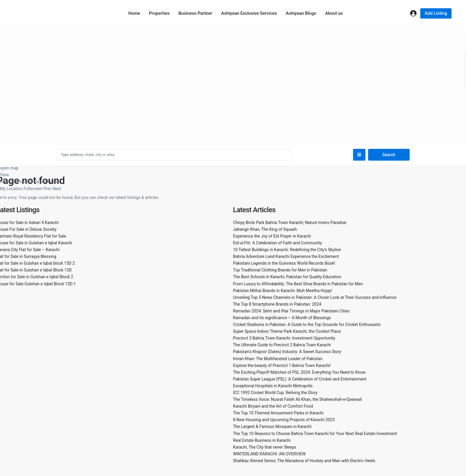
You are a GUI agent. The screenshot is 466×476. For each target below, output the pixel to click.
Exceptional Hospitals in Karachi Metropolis (273, 386)
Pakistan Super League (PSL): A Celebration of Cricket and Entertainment (300, 379)
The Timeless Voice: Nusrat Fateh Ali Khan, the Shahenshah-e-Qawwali (297, 399)
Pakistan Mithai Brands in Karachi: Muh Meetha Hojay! (283, 291)
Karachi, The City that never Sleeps (265, 447)
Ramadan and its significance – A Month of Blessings (282, 318)
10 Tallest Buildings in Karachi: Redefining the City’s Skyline (287, 250)
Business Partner (195, 13)
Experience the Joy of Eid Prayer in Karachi (272, 236)
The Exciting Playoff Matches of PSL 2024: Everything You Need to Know (299, 372)
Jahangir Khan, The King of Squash (265, 229)
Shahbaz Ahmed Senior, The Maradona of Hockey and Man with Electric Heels (304, 461)
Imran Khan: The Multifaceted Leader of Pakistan (278, 359)
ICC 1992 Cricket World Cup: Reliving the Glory (275, 393)
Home (134, 13)
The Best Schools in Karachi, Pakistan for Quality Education (287, 277)
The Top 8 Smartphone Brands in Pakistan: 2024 (277, 304)
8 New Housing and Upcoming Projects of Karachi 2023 (284, 420)
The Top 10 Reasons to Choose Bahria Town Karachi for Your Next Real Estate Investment (315, 434)
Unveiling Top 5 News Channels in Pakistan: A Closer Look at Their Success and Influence (315, 297)
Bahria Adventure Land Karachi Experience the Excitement (286, 256)
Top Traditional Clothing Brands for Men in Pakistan (280, 270)
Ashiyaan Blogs (301, 13)
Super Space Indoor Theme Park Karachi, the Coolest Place (287, 331)
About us (334, 13)
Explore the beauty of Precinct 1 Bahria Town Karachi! (282, 365)
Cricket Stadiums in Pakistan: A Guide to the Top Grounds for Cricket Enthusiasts (307, 325)
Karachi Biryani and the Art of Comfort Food (273, 406)
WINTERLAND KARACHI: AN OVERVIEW (269, 454)
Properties (159, 13)
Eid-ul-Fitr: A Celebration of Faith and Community (278, 243)
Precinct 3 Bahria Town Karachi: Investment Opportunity (284, 338)
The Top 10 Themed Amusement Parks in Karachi (278, 413)
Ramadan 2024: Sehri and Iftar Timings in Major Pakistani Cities (291, 311)
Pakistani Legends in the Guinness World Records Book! (284, 263)
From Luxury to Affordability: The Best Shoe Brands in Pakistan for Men (298, 284)
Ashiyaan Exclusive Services (249, 13)
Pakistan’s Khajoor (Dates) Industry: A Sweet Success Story (287, 352)
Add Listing (436, 13)
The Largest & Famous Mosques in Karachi (272, 426)
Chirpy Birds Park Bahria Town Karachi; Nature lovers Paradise (290, 223)
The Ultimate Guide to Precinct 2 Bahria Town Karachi (282, 345)
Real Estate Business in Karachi (262, 440)
